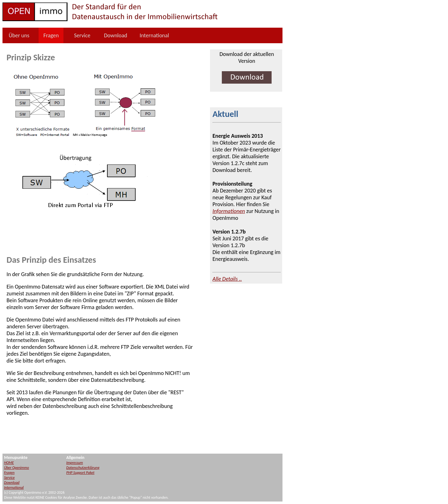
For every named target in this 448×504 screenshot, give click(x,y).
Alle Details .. (227, 279)
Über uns (19, 35)
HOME (9, 463)
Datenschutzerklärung (83, 468)
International (154, 35)
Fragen (51, 35)
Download (116, 35)
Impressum (75, 463)
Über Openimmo (16, 468)
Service (82, 35)
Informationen (229, 211)
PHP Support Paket (80, 473)
